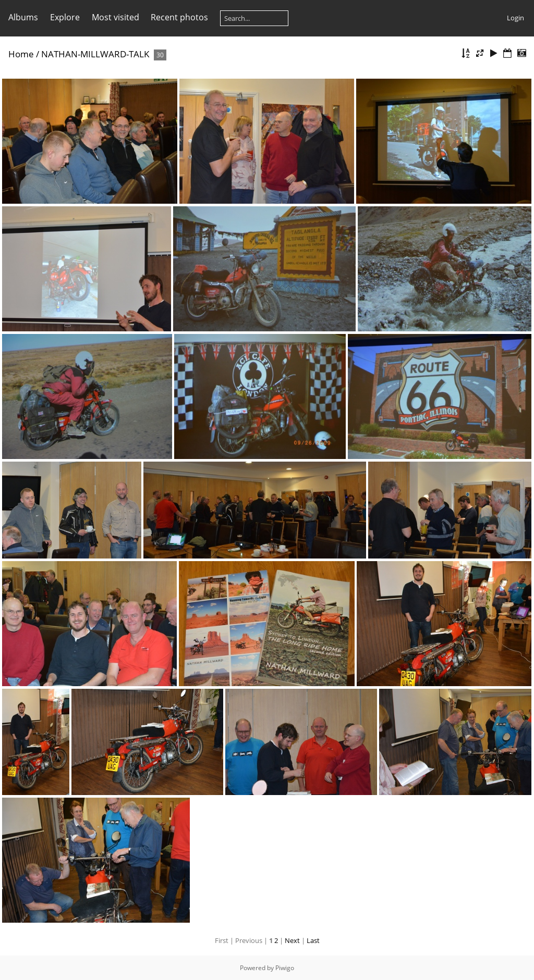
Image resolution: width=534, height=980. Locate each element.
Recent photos (179, 17)
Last (313, 940)
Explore (65, 17)
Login (515, 18)
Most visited (116, 17)
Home (21, 54)
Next (292, 940)
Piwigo (285, 968)
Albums (23, 17)
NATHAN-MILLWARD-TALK (95, 54)
